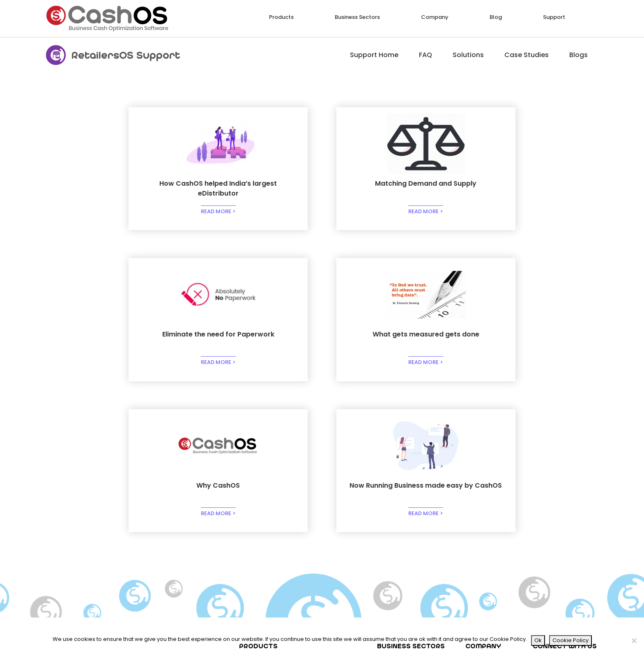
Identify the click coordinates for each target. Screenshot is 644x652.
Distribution (397, 522)
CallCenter (333, 540)
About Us (482, 513)
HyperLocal (260, 549)
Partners (481, 531)
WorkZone (184, 559)
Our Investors (488, 522)
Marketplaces (400, 540)
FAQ (425, 55)
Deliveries (183, 531)
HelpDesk (331, 549)
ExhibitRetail (261, 531)
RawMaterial (336, 522)
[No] (634, 640)
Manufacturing (402, 513)
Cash (325, 559)
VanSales (183, 540)
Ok (538, 640)
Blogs (578, 55)
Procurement (336, 513)
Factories (331, 531)
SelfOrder (258, 540)
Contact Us (485, 549)
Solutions (468, 55)
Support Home (374, 55)
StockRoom (186, 522)
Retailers (256, 522)
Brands (391, 531)
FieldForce (184, 513)
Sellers (253, 559)
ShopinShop (187, 549)
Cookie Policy (570, 640)
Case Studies (527, 55)
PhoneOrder (261, 513)
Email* (530, 596)
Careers (481, 540)
